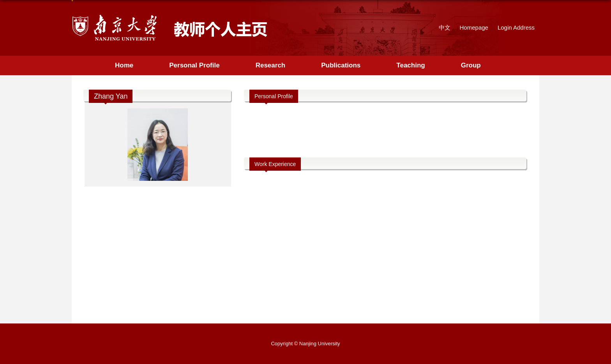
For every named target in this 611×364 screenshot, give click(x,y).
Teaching (411, 65)
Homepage (474, 27)
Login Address (516, 27)
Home (124, 65)
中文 (445, 27)
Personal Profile (194, 65)
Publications (341, 65)
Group (471, 65)
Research (271, 65)
